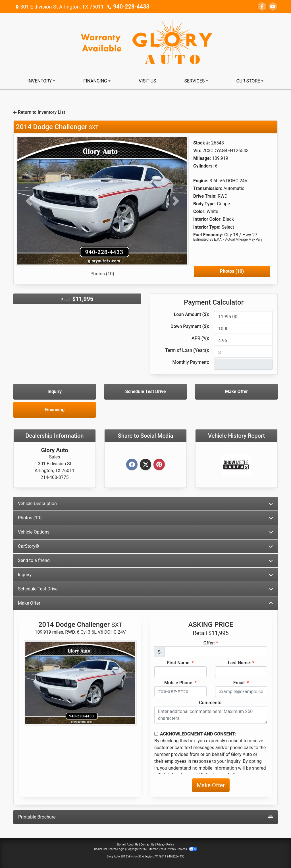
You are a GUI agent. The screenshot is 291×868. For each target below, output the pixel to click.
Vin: (197, 151)
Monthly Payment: (191, 362)
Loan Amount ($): (192, 314)
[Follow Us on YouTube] (273, 7)
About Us (133, 845)
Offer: (209, 643)
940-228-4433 (130, 7)
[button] (29, 201)
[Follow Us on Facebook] (262, 7)
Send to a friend (145, 560)
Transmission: (208, 188)
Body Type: (204, 204)
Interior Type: (207, 227)
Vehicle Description (145, 504)
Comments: (211, 703)
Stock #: (202, 143)
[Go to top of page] (281, 844)
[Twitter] (145, 465)
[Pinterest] (159, 465)
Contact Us (147, 845)
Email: (240, 683)
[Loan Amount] (243, 317)
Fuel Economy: (208, 235)
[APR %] (243, 340)
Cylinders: (203, 166)
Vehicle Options (145, 532)
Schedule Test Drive (146, 391)
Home (121, 845)
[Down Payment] (243, 328)
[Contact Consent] (156, 734)
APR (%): (200, 338)
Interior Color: (207, 219)
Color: (199, 211)
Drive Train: (205, 196)
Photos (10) (102, 274)
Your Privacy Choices (179, 849)
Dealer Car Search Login (109, 849)
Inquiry (55, 391)
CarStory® (145, 546)
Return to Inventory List (39, 112)
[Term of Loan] (243, 352)
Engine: (201, 181)
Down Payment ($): (190, 326)
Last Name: (240, 663)
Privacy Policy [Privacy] (165, 845)
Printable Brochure (145, 817)
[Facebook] (132, 465)
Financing (55, 410)
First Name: (179, 663)
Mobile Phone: (179, 683)
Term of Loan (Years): (187, 350)
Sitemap (153, 849)
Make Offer (236, 391)
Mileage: (202, 158)
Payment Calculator (214, 302)
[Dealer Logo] (145, 43)
